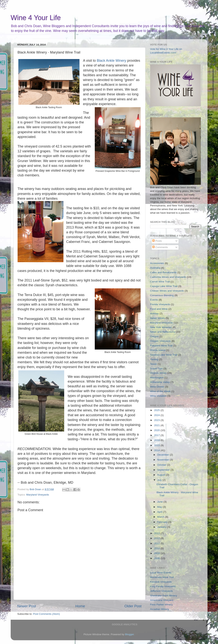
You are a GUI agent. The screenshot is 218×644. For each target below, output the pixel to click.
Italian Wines (158, 318)
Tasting (154, 359)
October (162, 465)
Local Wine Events (161, 573)
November (164, 460)
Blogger (130, 634)
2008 (157, 558)
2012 (157, 538)
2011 (157, 543)
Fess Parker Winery (162, 605)
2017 (157, 435)
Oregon (154, 336)
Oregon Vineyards (161, 341)
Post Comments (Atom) (46, 614)
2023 (157, 420)
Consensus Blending (162, 295)
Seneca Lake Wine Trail (164, 355)
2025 (157, 410)
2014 (157, 450)
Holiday (154, 313)
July (160, 480)
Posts (157, 241)
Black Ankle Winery (111, 61)
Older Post (133, 606)
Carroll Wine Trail (160, 282)
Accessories (157, 263)
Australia (155, 268)
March (161, 517)
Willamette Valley (160, 382)
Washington (157, 378)
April (160, 512)
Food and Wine (159, 309)
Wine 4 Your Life (36, 18)
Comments (160, 247)
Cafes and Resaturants (163, 272)
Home (80, 606)
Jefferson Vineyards (162, 591)
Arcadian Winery (160, 609)
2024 (157, 415)
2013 (157, 533)
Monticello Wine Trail (162, 577)
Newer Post (27, 606)
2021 (157, 425)
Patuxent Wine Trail (161, 346)
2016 (157, 440)
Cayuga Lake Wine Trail (164, 286)
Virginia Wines (158, 373)
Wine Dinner (157, 387)
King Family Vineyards (163, 586)
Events (154, 300)
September (164, 470)
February (163, 522)
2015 (157, 445)
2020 (157, 430)
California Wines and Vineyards (168, 277)
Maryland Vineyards (38, 495)
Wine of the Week (160, 391)
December (164, 455)
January (162, 527)
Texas (154, 364)
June (160, 502)
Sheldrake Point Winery (164, 596)
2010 (157, 548)
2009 (157, 553)
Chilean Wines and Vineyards (167, 291)
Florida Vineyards (160, 304)
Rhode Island (158, 350)
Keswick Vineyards (161, 582)
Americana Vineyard (162, 600)
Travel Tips (156, 369)
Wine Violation (158, 396)
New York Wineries (161, 327)
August (162, 475)
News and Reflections (163, 332)
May (160, 507)
